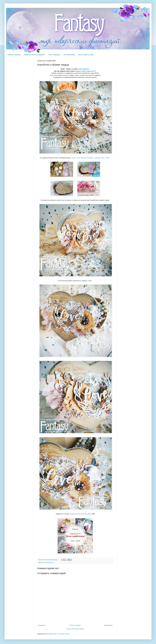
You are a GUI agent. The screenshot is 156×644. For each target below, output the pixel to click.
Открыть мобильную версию (75, 629)
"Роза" (74, 158)
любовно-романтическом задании (81, 514)
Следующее (42, 625)
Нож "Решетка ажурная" (85, 158)
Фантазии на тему (48, 562)
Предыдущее (108, 625)
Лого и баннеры (54, 55)
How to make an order (86, 55)
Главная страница (14, 55)
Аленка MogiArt (83, 69)
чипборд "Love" (99, 158)
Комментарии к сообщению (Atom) (59, 634)
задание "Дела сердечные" (85, 71)
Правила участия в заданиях (35, 55)
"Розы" (108, 158)
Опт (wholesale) (69, 55)
